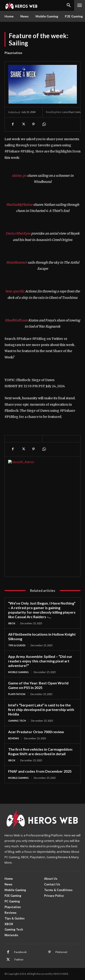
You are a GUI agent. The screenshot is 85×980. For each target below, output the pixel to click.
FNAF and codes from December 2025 (40, 771)
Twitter (19, 959)
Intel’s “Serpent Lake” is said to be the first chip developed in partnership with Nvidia (41, 709)
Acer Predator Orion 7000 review (36, 732)
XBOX (12, 623)
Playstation (13, 53)
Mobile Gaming (18, 672)
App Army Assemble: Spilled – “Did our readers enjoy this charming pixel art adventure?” (40, 661)
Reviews (14, 738)
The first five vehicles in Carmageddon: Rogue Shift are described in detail (40, 751)
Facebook (20, 952)
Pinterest (61, 952)
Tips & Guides (17, 645)
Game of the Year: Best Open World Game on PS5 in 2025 (38, 685)
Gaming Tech (17, 721)
